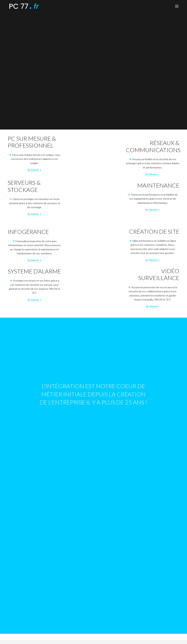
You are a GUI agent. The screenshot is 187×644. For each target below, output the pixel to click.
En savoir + (35, 170)
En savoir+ (153, 306)
